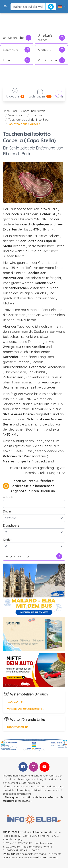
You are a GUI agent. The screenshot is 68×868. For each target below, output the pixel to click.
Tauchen (36, 115)
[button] (5, 7)
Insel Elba (11, 111)
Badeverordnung (18, 727)
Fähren (17, 60)
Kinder (7, 540)
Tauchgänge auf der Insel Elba (28, 120)
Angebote (51, 50)
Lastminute (17, 50)
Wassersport (17, 115)
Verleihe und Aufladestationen (26, 709)
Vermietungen (51, 60)
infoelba (8, 854)
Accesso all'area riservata (42, 857)
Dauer (7, 511)
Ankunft (8, 497)
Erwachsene (11, 526)
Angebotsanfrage (34, 556)
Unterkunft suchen (51, 38)
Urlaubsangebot (17, 38)
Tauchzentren (16, 702)
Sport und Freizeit (33, 111)
